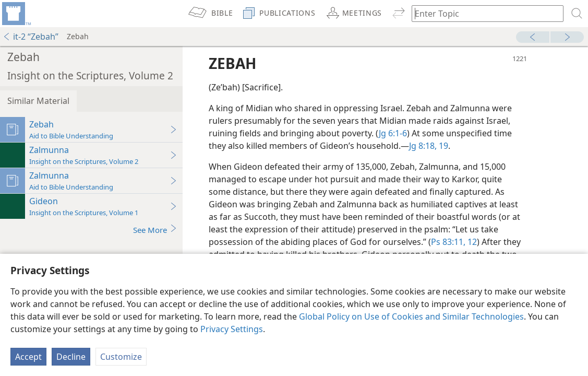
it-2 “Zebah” (31, 37)
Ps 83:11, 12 (454, 242)
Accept (28, 357)
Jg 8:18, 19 (429, 146)
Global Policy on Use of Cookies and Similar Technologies (411, 316)
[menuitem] (16, 14)
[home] (16, 14)
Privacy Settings (232, 329)
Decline (71, 357)
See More (155, 230)
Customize (121, 357)
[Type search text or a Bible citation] (483, 13)
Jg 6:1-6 (393, 133)
